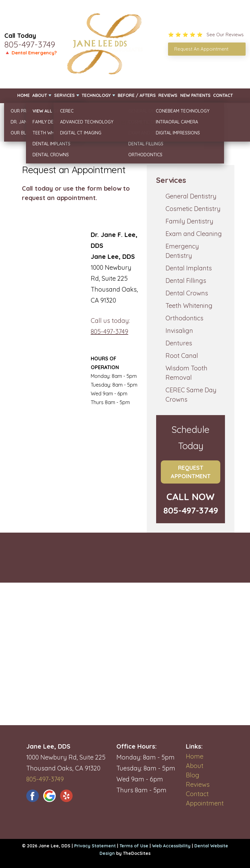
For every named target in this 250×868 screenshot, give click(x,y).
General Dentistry (191, 196)
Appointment (205, 803)
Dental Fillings (186, 281)
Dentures (179, 343)
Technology (96, 95)
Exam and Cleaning (194, 234)
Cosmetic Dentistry (193, 209)
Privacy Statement (95, 846)
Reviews (168, 95)
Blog (193, 775)
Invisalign (179, 331)
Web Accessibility (171, 846)
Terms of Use (134, 846)
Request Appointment (191, 472)
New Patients (195, 95)
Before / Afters (137, 95)
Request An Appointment (201, 49)
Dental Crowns (187, 293)
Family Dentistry (189, 221)
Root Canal (182, 356)
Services (64, 95)
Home (23, 95)
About (40, 95)
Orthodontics (184, 318)
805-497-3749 (30, 44)
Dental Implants (189, 268)
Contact (223, 95)
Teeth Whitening (189, 306)
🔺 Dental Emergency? (31, 53)
